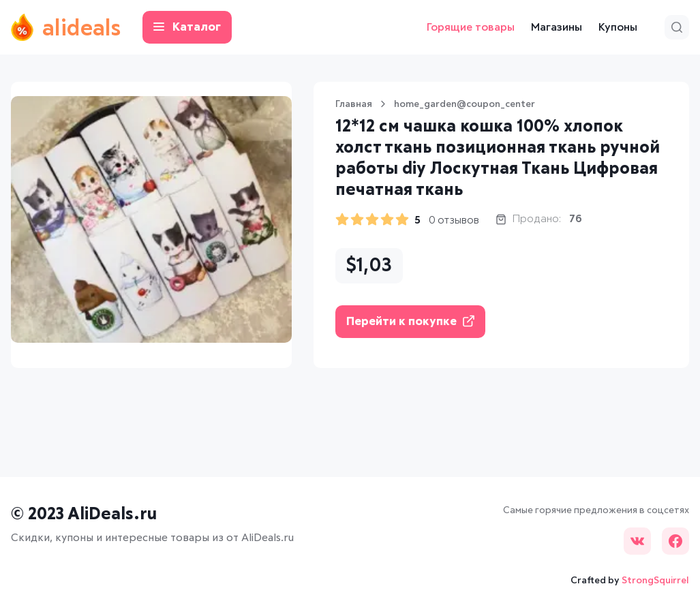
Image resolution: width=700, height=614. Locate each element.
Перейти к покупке (410, 321)
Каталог (187, 28)
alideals (66, 27)
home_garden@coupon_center (465, 104)
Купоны (618, 27)
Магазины (557, 27)
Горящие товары (471, 27)
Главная (354, 104)
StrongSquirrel (655, 581)
